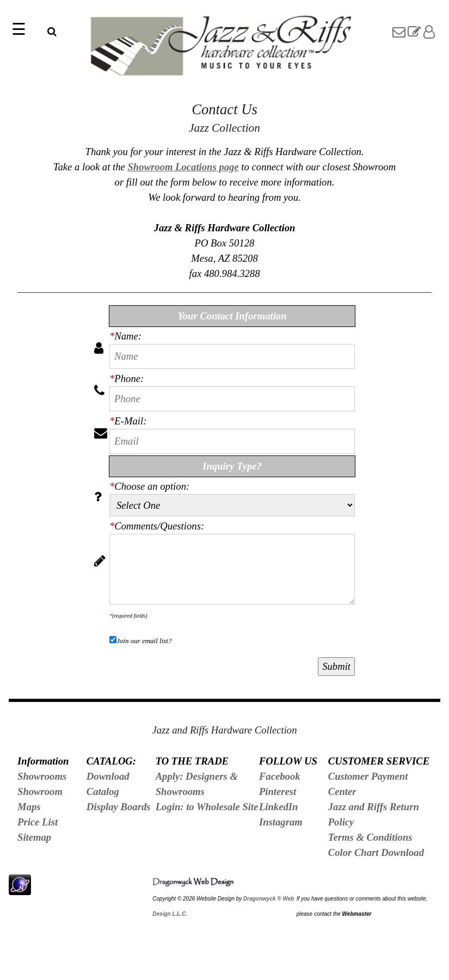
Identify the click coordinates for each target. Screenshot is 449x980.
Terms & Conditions (370, 837)
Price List (38, 822)
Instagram (281, 822)
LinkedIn (279, 807)
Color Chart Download (376, 852)
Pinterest (278, 791)
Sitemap (34, 837)
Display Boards (119, 807)
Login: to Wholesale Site (207, 807)
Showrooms (42, 776)
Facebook (280, 776)
